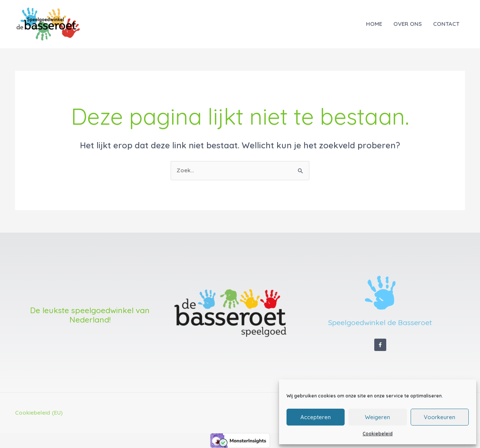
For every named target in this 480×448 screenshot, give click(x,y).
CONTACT (446, 24)
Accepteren (316, 417)
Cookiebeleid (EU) (39, 413)
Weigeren (377, 417)
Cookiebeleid (378, 434)
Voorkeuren (439, 417)
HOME (374, 24)
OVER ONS (408, 24)
